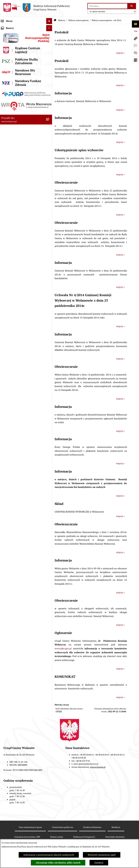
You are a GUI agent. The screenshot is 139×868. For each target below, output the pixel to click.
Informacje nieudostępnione (17, 257)
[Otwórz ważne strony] (135, 46)
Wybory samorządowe (78, 20)
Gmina (5, 33)
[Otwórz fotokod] (135, 60)
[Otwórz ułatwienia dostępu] (135, 24)
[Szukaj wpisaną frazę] (132, 6)
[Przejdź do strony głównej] (36, 8)
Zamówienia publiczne (13, 111)
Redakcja (116, 827)
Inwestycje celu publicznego (16, 117)
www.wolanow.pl (98, 767)
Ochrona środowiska (12, 221)
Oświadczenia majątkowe (15, 93)
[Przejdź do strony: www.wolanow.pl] (135, 38)
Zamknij (99, 863)
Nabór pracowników (12, 233)
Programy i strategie (12, 99)
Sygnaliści (7, 239)
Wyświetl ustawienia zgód (102, 855)
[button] (50, 33)
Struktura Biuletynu (92, 827)
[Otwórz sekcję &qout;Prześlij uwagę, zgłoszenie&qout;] (135, 53)
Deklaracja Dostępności (84, 837)
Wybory (5, 123)
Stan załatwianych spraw (30, 827)
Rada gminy (8, 45)
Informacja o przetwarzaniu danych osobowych (49, 855)
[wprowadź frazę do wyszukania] (108, 6)
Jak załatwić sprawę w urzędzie (18, 57)
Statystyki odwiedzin (115, 837)
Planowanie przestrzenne (15, 105)
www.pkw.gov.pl (63, 649)
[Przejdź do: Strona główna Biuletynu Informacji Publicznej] (55, 20)
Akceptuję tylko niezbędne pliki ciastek (58, 863)
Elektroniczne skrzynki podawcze (19, 251)
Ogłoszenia (7, 63)
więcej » (120, 53)
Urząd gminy (8, 51)
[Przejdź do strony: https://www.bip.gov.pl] (135, 31)
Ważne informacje (11, 39)
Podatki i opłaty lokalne (14, 81)
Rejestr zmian (57, 837)
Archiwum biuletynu (12, 263)
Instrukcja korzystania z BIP (27, 837)
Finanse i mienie (10, 75)
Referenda (7, 215)
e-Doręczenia (8, 245)
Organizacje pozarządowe (15, 227)
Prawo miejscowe (11, 69)
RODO (5, 27)
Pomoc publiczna (10, 87)
